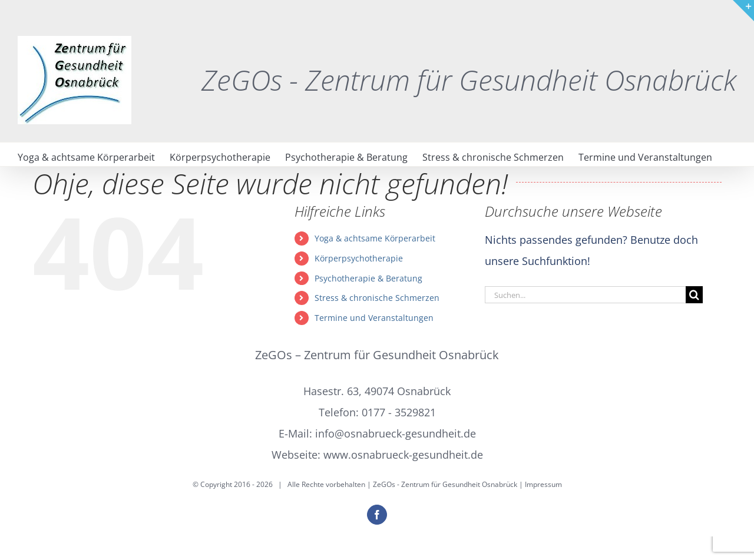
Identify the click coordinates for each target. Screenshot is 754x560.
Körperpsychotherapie (359, 258)
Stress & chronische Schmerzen (377, 298)
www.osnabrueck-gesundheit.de (403, 455)
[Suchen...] (585, 295)
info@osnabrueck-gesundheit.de (396, 433)
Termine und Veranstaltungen (374, 318)
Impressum (543, 484)
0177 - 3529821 (399, 412)
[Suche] (694, 295)
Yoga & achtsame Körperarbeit (375, 238)
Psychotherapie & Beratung (368, 278)
